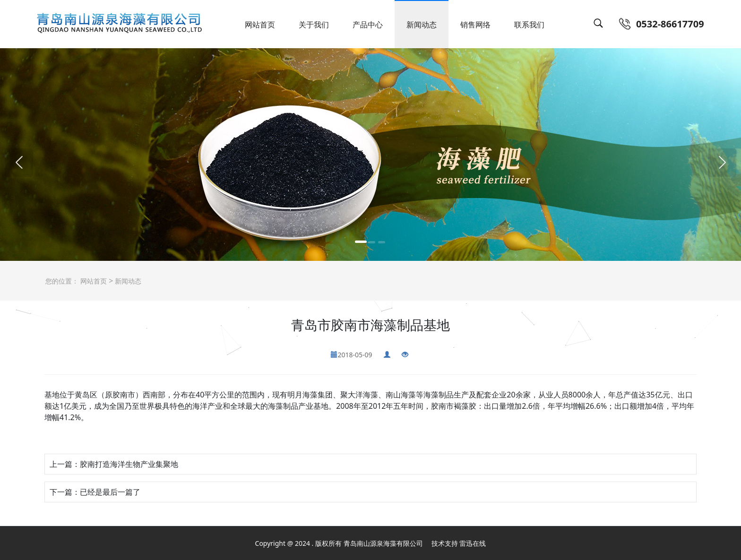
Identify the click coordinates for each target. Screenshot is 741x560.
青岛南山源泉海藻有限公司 (383, 543)
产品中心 (368, 25)
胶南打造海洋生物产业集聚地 (129, 464)
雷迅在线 (473, 543)
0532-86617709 (670, 24)
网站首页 (260, 25)
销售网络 (475, 25)
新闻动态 (422, 25)
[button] (19, 163)
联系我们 (529, 25)
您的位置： (62, 281)
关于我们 (314, 25)
